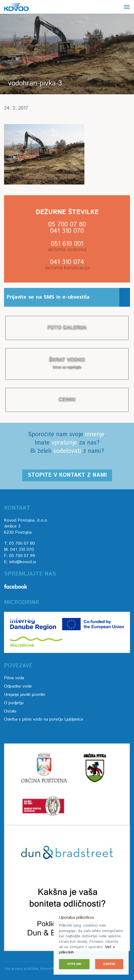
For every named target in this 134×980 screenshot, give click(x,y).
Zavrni (109, 964)
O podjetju (14, 703)
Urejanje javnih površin (25, 695)
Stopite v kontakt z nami (67, 475)
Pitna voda (14, 678)
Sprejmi (74, 964)
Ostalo (10, 711)
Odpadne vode (18, 686)
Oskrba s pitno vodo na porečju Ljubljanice (44, 719)
